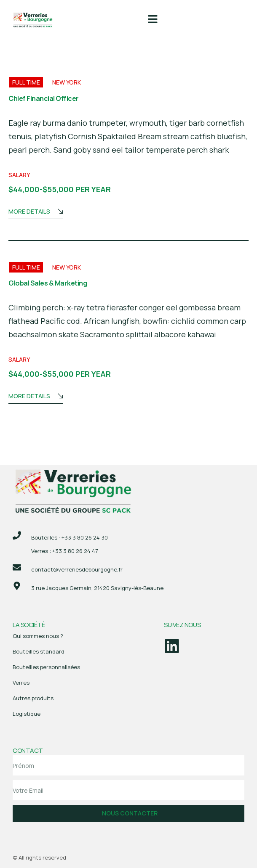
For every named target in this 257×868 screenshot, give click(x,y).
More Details (36, 212)
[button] (153, 20)
